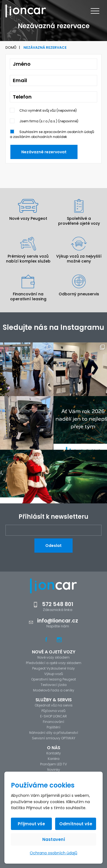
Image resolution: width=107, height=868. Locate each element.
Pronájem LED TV (53, 764)
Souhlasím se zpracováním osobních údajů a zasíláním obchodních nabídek (52, 134)
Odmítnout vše (76, 824)
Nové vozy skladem (53, 657)
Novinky (54, 770)
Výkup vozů (54, 674)
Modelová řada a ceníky (54, 690)
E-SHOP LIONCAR (53, 716)
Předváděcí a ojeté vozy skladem (54, 663)
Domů (11, 47)
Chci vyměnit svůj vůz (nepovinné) (48, 110)
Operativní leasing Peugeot (53, 679)
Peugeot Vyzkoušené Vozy (53, 668)
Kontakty (54, 753)
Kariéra (54, 759)
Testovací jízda (54, 685)
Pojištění (53, 727)
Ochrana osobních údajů (53, 853)
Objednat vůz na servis (54, 705)
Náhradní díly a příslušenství (54, 733)
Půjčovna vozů (53, 711)
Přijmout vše (31, 824)
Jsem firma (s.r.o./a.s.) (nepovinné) (49, 121)
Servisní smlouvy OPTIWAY (54, 738)
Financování (53, 722)
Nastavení (54, 839)
